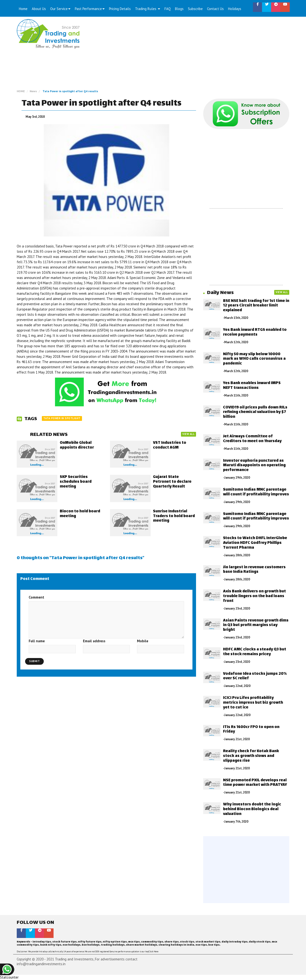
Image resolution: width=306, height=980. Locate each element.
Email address (94, 641)
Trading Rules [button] (148, 9)
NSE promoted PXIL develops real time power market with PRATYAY (255, 783)
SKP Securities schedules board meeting (76, 482)
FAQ (168, 9)
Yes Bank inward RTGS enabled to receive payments (255, 332)
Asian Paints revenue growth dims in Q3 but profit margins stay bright (256, 625)
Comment (36, 597)
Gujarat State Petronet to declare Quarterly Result (172, 482)
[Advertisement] (188, 55)
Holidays (235, 9)
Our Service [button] (60, 9)
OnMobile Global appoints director (77, 445)
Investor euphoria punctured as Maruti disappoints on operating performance (254, 466)
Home (23, 9)
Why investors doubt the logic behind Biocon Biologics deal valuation (252, 809)
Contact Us (215, 9)
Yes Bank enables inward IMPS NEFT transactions (252, 386)
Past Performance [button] (90, 9)
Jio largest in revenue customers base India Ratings (254, 570)
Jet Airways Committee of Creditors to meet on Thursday (252, 439)
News (33, 91)
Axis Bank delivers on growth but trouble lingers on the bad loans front (254, 596)
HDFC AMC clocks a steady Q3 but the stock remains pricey (255, 652)
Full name (37, 641)
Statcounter (9, 977)
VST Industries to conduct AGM (170, 445)
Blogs (179, 9)
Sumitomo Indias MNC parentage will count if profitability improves (256, 492)
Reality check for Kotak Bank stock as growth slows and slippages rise (251, 756)
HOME (21, 91)
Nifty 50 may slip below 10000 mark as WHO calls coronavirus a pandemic (254, 359)
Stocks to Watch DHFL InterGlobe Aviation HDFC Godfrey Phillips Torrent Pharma (255, 543)
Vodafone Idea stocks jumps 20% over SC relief (255, 676)
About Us (39, 9)
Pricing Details (120, 9)
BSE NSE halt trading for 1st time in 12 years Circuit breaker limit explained (256, 306)
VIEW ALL (189, 434)
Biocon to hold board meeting (80, 514)
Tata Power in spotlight (62, 418)
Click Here (153, 951)
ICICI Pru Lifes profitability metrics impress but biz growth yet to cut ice (253, 703)
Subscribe (195, 9)
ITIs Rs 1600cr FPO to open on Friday (251, 730)
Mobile (143, 641)
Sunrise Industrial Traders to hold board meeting (174, 516)
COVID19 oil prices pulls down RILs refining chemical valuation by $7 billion (255, 412)
